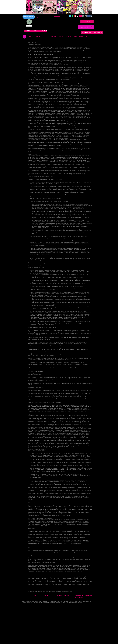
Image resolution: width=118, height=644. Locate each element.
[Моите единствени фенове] (92, 32)
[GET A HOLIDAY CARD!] (36, 31)
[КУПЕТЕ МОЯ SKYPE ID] (29, 17)
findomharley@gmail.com (43, 380)
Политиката (43, 198)
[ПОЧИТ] (87, 21)
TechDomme (57, 16)
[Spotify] (73, 16)
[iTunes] (86, 16)
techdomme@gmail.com (66, 592)
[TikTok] (78, 16)
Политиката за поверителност (79, 59)
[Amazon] (83, 16)
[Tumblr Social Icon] (91, 16)
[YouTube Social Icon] (75, 16)
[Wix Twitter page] (70, 16)
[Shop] (29, 22)
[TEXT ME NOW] (86, 27)
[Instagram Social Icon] (81, 16)
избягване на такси (40, 258)
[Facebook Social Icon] (88, 16)
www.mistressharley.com (81, 47)
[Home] (25, 37)
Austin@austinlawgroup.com (35, 374)
